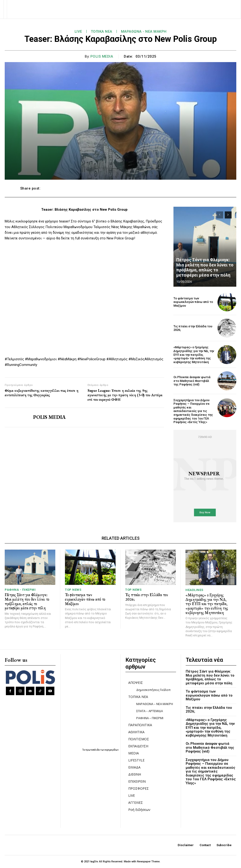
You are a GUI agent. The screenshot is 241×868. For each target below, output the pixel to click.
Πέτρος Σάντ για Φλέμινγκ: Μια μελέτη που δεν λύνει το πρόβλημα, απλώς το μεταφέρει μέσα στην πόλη (205, 267)
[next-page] (228, 215)
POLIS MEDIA (102, 56)
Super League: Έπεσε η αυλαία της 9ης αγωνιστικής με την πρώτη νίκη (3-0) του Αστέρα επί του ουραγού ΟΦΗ (125, 395)
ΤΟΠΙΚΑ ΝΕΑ (102, 32)
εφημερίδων (112, 750)
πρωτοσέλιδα (93, 750)
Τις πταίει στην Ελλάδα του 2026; (193, 328)
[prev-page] (220, 215)
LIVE (78, 32)
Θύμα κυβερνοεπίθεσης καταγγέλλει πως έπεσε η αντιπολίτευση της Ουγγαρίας (42, 393)
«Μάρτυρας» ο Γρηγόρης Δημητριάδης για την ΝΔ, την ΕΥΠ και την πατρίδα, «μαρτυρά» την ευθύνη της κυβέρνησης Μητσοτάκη (194, 355)
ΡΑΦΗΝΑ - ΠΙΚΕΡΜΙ (20, 590)
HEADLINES (194, 590)
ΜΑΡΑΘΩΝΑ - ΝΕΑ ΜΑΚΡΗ (144, 32)
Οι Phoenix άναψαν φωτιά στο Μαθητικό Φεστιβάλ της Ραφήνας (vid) (192, 381)
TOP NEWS (73, 590)
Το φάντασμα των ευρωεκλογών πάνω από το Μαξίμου (193, 302)
